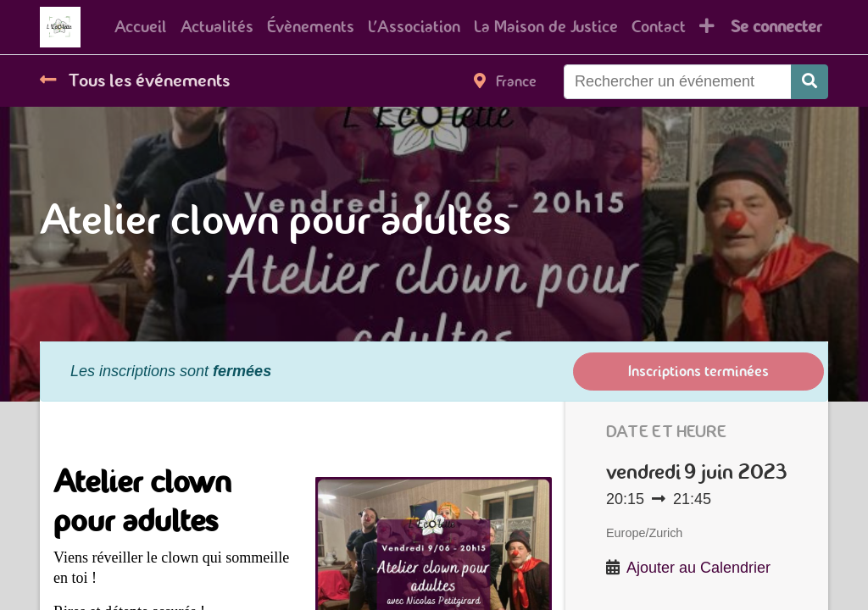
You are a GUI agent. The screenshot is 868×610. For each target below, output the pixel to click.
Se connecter (776, 27)
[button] (707, 27)
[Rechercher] (810, 82)
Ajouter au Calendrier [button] (698, 568)
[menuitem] (141, 27)
